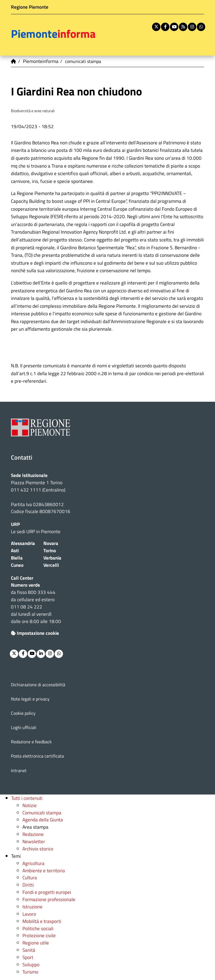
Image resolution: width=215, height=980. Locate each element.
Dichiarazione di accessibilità (38, 685)
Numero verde (25, 585)
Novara (51, 543)
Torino (50, 550)
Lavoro (29, 914)
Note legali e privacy (30, 699)
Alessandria (23, 543)
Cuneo (17, 565)
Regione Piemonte (30, 7)
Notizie (30, 805)
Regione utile (36, 943)
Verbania (52, 558)
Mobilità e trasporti (42, 921)
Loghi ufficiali (24, 727)
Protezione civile (39, 935)
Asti (15, 550)
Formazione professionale (49, 899)
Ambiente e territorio (44, 870)
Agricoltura (33, 863)
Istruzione (32, 907)
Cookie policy (23, 713)
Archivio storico (38, 849)
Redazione (33, 834)
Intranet (19, 770)
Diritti (28, 885)
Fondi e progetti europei (47, 892)
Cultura (30, 877)
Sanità (29, 950)
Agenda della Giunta (43, 820)
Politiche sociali (38, 928)
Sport (28, 957)
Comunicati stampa (42, 813)
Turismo (30, 972)
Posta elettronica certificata (37, 756)
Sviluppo (31, 964)
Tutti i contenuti (27, 798)
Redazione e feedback (31, 742)
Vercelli (51, 565)
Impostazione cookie (35, 633)
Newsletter (34, 841)
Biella (17, 558)
